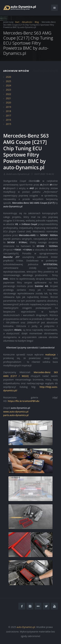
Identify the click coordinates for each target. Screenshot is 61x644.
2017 (8, 116)
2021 (8, 98)
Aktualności (27, 22)
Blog (37, 22)
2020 (8, 103)
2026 (8, 77)
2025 (8, 81)
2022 (8, 94)
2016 (8, 120)
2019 (8, 107)
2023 (8, 90)
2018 (8, 111)
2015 (8, 124)
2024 (8, 85)
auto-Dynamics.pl (26, 627)
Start (17, 22)
